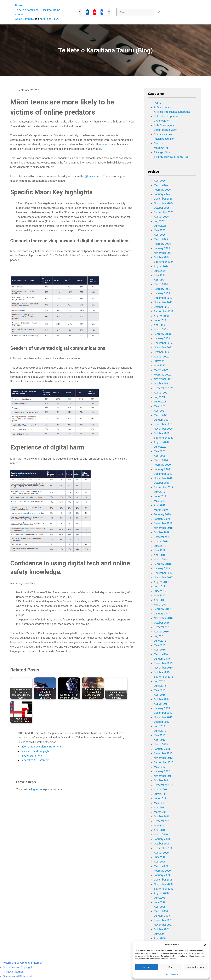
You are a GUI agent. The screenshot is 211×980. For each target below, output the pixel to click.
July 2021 (159, 397)
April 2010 (160, 830)
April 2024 (160, 280)
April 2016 (160, 650)
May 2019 (160, 501)
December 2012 (163, 753)
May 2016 (160, 645)
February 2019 (162, 514)
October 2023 (162, 307)
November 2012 (163, 758)
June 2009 (160, 857)
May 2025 (160, 230)
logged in (36, 789)
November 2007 (163, 925)
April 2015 (160, 695)
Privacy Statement (171, 974)
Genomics (160, 143)
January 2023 (162, 338)
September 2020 (164, 438)
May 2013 (160, 735)
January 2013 (162, 749)
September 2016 (164, 627)
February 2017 (162, 609)
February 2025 (162, 244)
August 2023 (161, 316)
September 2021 (164, 388)
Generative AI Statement (35, 760)
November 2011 (163, 776)
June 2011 (160, 798)
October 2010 (162, 816)
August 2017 (161, 582)
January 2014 (162, 708)
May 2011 (160, 803)
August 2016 (161, 632)
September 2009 (164, 848)
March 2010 (161, 835)
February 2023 (162, 334)
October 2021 (162, 384)
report (105, 144)
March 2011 (161, 812)
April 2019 (160, 505)
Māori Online (161, 148)
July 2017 (159, 586)
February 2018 (162, 564)
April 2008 (160, 907)
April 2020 (160, 456)
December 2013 (163, 713)
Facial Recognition (164, 139)
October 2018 (162, 532)
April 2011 (160, 808)
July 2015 (159, 681)
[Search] (159, 12)
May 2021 (160, 406)
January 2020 (162, 469)
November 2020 (163, 429)
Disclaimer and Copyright (35, 751)
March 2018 (161, 560)
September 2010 (164, 821)
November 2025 (163, 203)
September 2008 (164, 889)
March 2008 (161, 911)
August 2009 (161, 853)
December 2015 (163, 663)
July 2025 (159, 221)
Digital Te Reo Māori (166, 130)
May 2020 (160, 451)
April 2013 (160, 740)
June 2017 (160, 591)
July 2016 (159, 636)
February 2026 (162, 190)
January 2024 (162, 293)
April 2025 (160, 235)
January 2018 (162, 568)
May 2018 (160, 550)
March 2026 (161, 185)
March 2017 (161, 605)
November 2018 (163, 528)
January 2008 (162, 916)
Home (19, 5)
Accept (147, 967)
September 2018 (164, 537)
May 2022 (160, 366)
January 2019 (162, 519)
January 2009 (162, 875)
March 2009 (161, 866)
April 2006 (160, 938)
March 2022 (161, 370)
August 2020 (161, 442)
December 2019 (163, 474)
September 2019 (164, 487)
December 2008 (163, 880)
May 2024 (160, 275)
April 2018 (160, 555)
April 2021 (160, 411)
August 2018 (161, 541)
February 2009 (162, 871)
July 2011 (159, 794)
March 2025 (161, 239)
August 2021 (161, 393)
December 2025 (163, 199)
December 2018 (163, 523)
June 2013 (160, 731)
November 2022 (163, 348)
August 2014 (161, 704)
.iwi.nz (158, 103)
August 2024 (161, 266)
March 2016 (161, 654)
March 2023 (161, 329)
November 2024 (163, 253)
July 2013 (159, 726)
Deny (171, 967)
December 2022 (163, 343)
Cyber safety (161, 121)
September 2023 (164, 311)
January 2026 (162, 194)
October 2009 (162, 844)
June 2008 (160, 902)
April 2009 (160, 862)
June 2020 (160, 447)
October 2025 (162, 208)
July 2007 (159, 934)
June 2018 (160, 546)
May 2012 (160, 767)
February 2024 (162, 289)
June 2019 (160, 496)
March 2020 (161, 460)
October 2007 (162, 929)
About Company (25, 19)
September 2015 (164, 677)
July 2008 (159, 898)
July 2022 (159, 361)
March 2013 (161, 744)
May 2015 (160, 690)
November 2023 (163, 302)
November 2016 (163, 618)
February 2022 (162, 375)
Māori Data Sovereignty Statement (41, 747)
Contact (20, 15)
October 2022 (162, 352)
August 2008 (161, 893)
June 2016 (160, 641)
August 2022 (161, 357)
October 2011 (162, 780)
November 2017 (163, 578)
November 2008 (163, 884)
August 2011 (161, 790)
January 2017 (162, 614)
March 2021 (161, 415)
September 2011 (164, 785)
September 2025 (164, 212)
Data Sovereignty (164, 125)
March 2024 (161, 284)
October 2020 (162, 433)
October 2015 (162, 672)
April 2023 (160, 325)
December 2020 (163, 424)
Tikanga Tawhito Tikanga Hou (171, 157)
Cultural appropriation (166, 116)
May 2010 (160, 826)
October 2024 (162, 257)
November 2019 (163, 478)
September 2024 (164, 262)
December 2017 (163, 573)
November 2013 (163, 717)
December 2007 (163, 920)
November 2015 (163, 668)
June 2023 (160, 320)
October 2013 (162, 722)
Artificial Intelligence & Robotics (172, 112)
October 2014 (162, 699)
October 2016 (162, 623)
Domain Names (163, 134)
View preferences (195, 967)
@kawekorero (93, 176)
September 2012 (164, 762)
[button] (205, 945)
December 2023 (163, 298)
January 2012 (162, 771)
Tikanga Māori (162, 152)
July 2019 (159, 492)
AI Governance (162, 107)
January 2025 (162, 248)
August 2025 (161, 217)
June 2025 (160, 226)
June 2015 (160, 686)
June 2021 (160, 402)
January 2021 (162, 420)
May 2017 (160, 596)
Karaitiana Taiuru (49, 19)
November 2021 (163, 379)
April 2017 (160, 600)
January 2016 (162, 659)
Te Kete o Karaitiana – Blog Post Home (38, 10)
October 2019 (162, 483)
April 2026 (160, 181)
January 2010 (162, 839)
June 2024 (160, 271)
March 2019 (161, 510)
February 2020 (162, 465)
